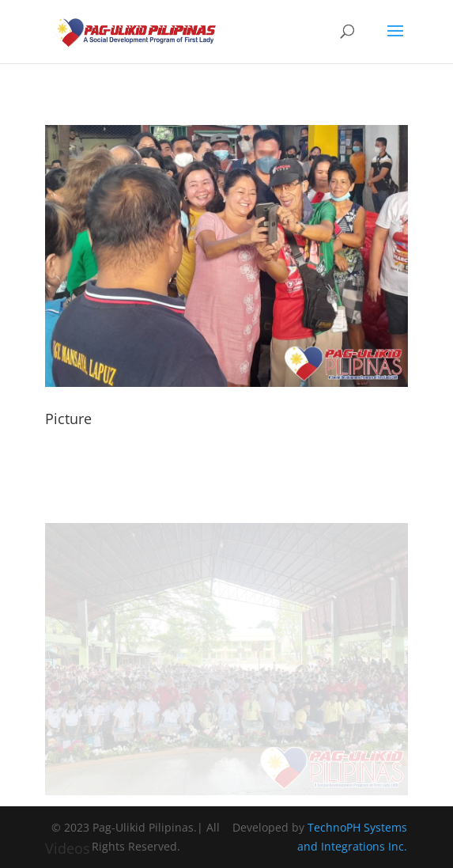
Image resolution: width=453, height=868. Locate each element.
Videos (68, 848)
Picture (68, 419)
